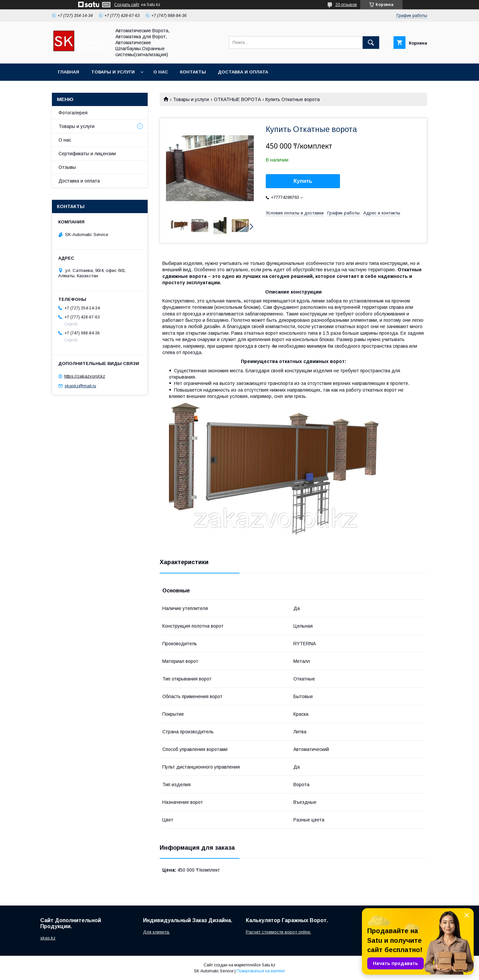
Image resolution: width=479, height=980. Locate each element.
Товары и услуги (113, 72)
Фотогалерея (73, 113)
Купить (303, 181)
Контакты (193, 72)
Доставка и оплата (243, 72)
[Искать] (371, 43)
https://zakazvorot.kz (85, 376)
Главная (69, 72)
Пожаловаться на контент (261, 971)
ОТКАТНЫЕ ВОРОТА (237, 99)
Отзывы (67, 167)
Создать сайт (127, 5)
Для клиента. (157, 932)
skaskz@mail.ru (80, 386)
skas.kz (48, 938)
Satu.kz (269, 965)
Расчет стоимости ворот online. (278, 932)
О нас (161, 72)
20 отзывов (346, 5)
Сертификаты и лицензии (87, 154)
